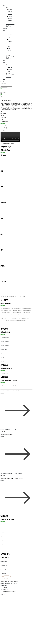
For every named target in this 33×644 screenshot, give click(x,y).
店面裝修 (2, 545)
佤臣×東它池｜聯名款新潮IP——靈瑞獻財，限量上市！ (12, 473)
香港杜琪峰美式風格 (5, 346)
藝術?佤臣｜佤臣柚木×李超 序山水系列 (8, 430)
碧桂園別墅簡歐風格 (5, 338)
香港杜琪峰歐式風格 (5, 342)
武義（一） (3, 354)
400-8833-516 (3, 83)
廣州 (10, 583)
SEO (12, 583)
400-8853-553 (8, 26)
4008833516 (6, 589)
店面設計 (2, 541)
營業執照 (16, 583)
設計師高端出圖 (4, 562)
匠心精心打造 (3, 570)
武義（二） (3, 362)
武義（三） (3, 358)
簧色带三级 (3, 595)
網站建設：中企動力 (5, 583)
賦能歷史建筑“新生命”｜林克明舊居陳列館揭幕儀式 (11, 386)
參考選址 (2, 533)
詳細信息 (2, 393)
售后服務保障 (3, 574)
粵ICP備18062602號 (4, 585)
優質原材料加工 (4, 566)
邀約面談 (2, 529)
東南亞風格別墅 (4, 350)
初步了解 (2, 525)
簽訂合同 (2, 537)
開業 (1, 549)
